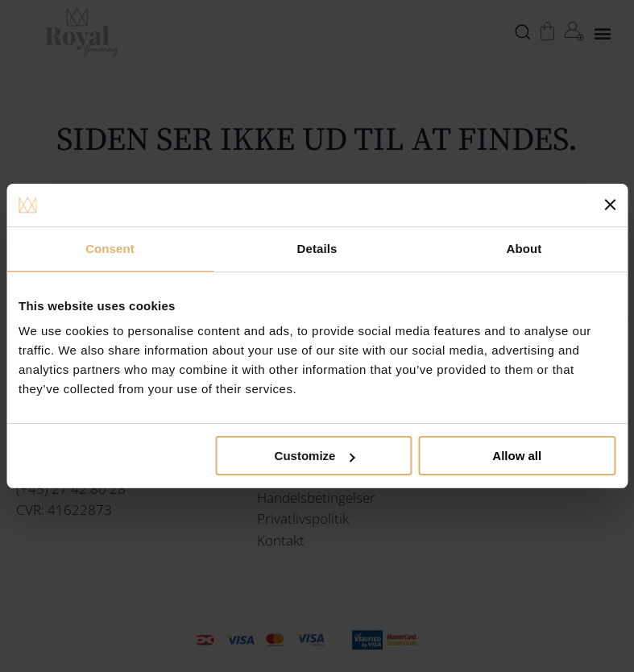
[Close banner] (610, 205)
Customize (315, 456)
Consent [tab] (110, 249)
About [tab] (524, 249)
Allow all (517, 456)
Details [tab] (317, 249)
